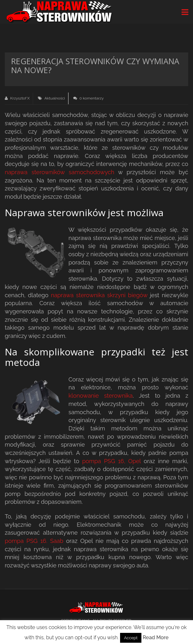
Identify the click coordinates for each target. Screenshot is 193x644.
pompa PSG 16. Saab (34, 541)
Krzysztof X (17, 98)
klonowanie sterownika (101, 396)
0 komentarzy (89, 98)
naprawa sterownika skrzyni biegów (99, 295)
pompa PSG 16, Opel (111, 461)
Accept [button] (131, 638)
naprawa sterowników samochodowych (60, 172)
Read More (156, 637)
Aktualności (55, 98)
